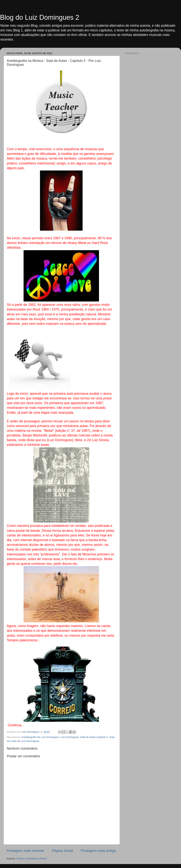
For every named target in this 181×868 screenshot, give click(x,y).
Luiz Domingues (69, 737)
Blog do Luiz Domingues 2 (40, 17)
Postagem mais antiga (98, 851)
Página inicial (62, 851)
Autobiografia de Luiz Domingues (40, 737)
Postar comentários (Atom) (32, 859)
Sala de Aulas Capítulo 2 (94, 737)
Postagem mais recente (25, 851)
